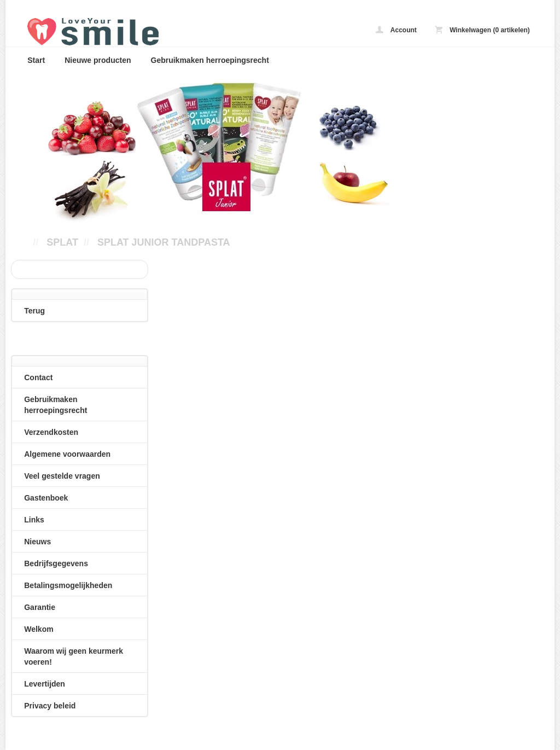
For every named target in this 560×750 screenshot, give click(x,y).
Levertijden (45, 684)
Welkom (39, 629)
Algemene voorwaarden (67, 454)
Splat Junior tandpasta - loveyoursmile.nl (164, 31)
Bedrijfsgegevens (56, 563)
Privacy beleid (50, 706)
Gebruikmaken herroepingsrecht (210, 60)
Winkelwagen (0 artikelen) (482, 30)
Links (34, 520)
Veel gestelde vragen (62, 476)
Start (36, 60)
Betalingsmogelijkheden (68, 585)
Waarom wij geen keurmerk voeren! (74, 656)
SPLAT (62, 242)
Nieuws (37, 542)
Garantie (40, 607)
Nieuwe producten (98, 60)
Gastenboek (46, 498)
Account (396, 30)
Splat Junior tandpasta (164, 242)
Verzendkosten (51, 432)
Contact (38, 377)
